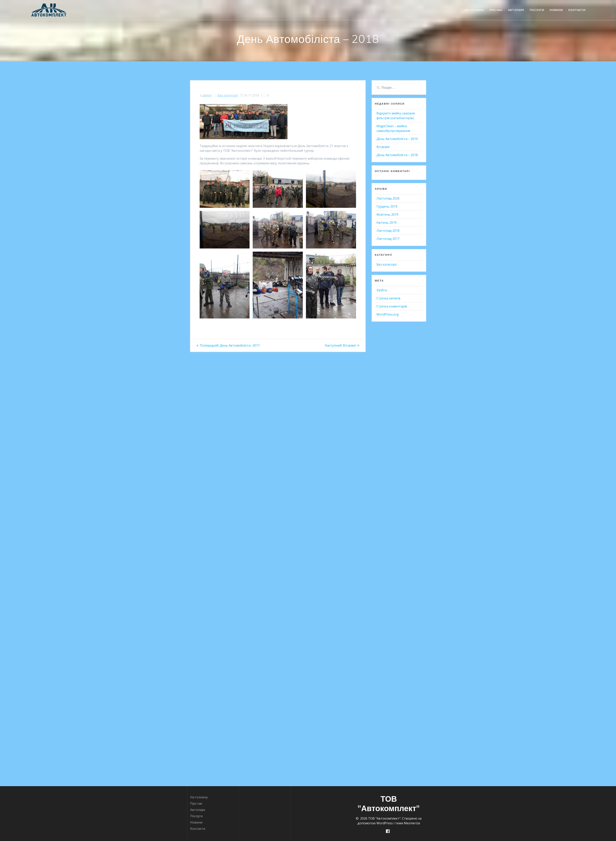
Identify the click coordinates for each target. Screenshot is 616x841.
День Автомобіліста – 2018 (397, 155)
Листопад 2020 (388, 198)
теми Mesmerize (408, 823)
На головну (474, 10)
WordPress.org (388, 314)
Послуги (537, 10)
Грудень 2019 (387, 206)
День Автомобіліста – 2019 (397, 139)
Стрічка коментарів (392, 306)
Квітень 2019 (386, 223)
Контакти (577, 10)
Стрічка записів (388, 298)
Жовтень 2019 (387, 214)
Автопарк (516, 10)
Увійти (382, 290)
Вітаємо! (383, 147)
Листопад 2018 (388, 231)
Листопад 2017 (388, 239)
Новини (556, 10)
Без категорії (228, 95)
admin (207, 95)
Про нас (496, 10)
